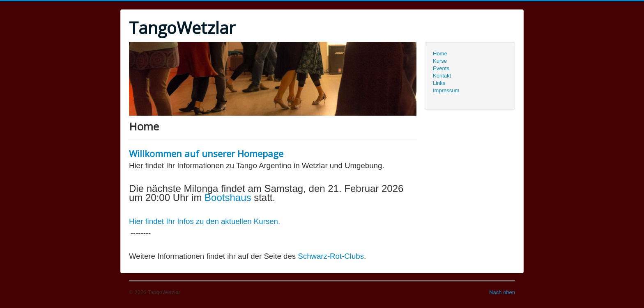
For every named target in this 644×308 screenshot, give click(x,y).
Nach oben (502, 292)
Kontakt (442, 76)
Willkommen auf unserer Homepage (206, 153)
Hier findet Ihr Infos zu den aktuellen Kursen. (205, 221)
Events (441, 68)
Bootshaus (229, 197)
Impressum (446, 90)
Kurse (440, 61)
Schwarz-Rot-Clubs (331, 256)
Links (439, 83)
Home (440, 54)
